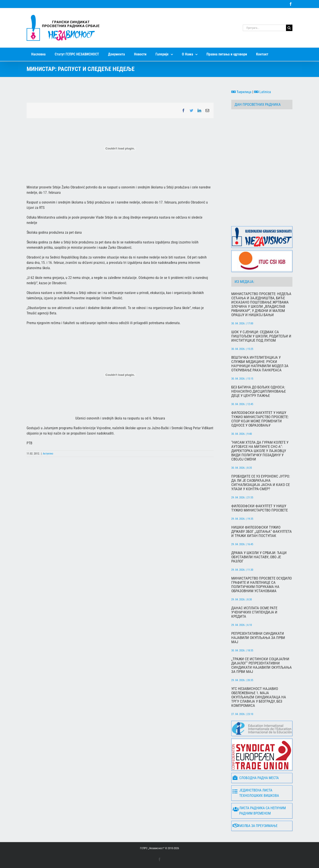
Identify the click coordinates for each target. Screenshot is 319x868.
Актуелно (48, 454)
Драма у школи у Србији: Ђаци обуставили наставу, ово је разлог (259, 557)
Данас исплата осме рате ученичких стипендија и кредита (254, 612)
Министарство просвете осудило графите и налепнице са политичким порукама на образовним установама (262, 585)
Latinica (263, 92)
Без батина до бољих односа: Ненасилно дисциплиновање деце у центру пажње (259, 391)
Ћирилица (241, 92)
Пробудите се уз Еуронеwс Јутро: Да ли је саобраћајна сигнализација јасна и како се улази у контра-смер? (261, 483)
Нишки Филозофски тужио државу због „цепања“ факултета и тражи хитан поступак (262, 532)
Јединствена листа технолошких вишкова (256, 793)
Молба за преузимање (255, 826)
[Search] (289, 28)
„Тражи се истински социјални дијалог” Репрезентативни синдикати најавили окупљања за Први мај (262, 665)
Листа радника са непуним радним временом (259, 811)
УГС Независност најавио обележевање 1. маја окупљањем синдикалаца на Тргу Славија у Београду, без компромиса (259, 697)
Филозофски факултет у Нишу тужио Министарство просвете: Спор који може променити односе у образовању (260, 419)
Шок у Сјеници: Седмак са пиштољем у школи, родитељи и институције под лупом (261, 336)
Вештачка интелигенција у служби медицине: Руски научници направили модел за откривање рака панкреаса (260, 364)
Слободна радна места (256, 778)
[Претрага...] (264, 28)
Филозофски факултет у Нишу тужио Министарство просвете (260, 508)
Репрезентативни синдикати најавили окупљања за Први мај (258, 638)
